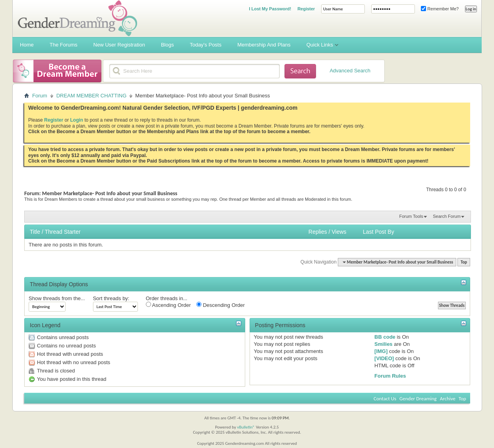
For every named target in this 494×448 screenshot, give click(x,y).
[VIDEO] (384, 358)
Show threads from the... (57, 298)
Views (339, 232)
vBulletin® (246, 427)
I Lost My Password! (270, 9)
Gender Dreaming (418, 399)
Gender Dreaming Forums (77, 18)
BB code (385, 337)
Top (464, 262)
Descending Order (221, 305)
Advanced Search (350, 71)
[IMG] (381, 351)
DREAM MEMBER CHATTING (92, 96)
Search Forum (447, 216)
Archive (448, 399)
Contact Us (385, 399)
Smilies (384, 344)
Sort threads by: (111, 298)
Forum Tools (411, 216)
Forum (40, 96)
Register (306, 9)
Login (77, 120)
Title (35, 232)
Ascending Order (168, 305)
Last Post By (379, 232)
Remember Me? (440, 9)
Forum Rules (390, 376)
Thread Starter (62, 232)
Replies (318, 232)
